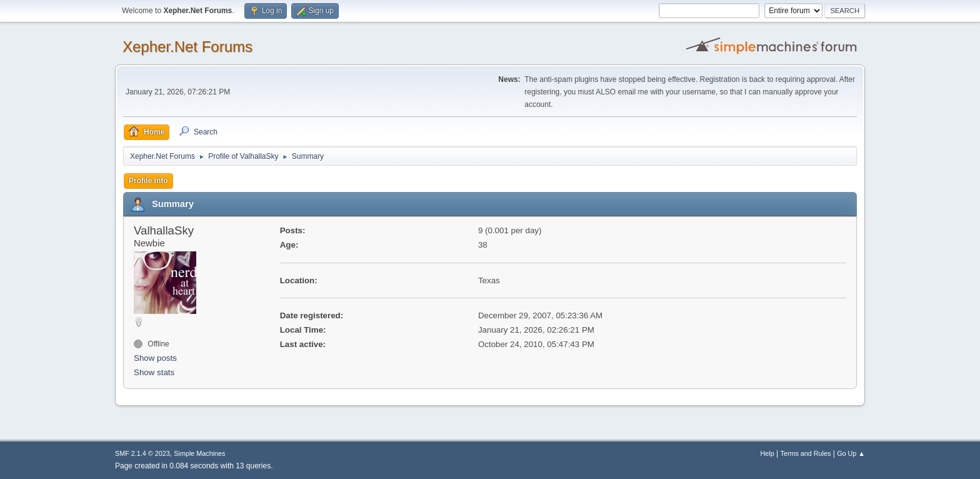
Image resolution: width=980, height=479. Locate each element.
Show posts (155, 358)
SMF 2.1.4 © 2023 (142, 453)
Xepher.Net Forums (187, 47)
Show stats (154, 372)
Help (767, 453)
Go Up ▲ (851, 453)
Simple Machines (199, 453)
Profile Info (148, 181)
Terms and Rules (806, 453)
